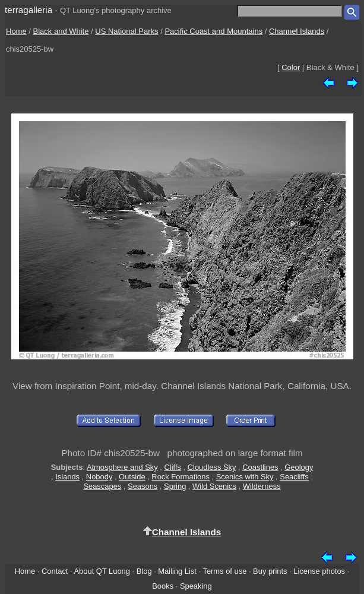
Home (16, 31)
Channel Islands (297, 31)
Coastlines (260, 467)
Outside (132, 477)
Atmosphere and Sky (122, 467)
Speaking (196, 586)
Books (163, 586)
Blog (144, 571)
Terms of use (224, 571)
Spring (175, 486)
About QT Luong (102, 571)
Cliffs (172, 467)
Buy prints (270, 571)
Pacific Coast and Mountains (213, 31)
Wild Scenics (214, 486)
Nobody (99, 477)
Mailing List (177, 571)
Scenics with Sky (245, 477)
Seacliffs (294, 477)
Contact (55, 571)
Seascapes (102, 486)
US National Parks (126, 31)
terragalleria (29, 10)
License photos (319, 571)
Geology (299, 467)
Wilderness (262, 486)
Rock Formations (181, 477)
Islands (67, 477)
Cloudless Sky (212, 467)
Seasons (143, 486)
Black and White (61, 31)
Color (291, 67)
